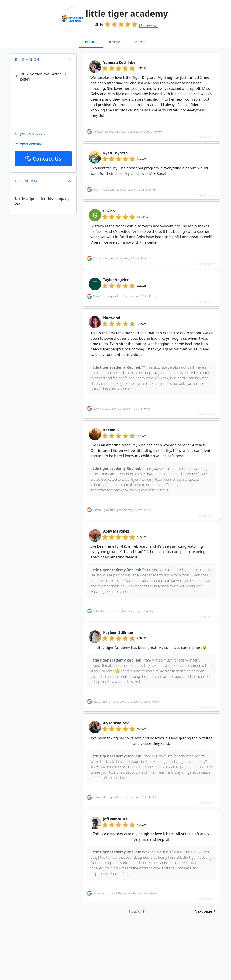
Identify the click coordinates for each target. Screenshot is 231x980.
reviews (148, 26)
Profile (91, 42)
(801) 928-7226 (30, 134)
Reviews (115, 42)
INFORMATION (27, 59)
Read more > (207, 137)
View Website (29, 144)
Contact (140, 42)
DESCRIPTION (26, 181)
